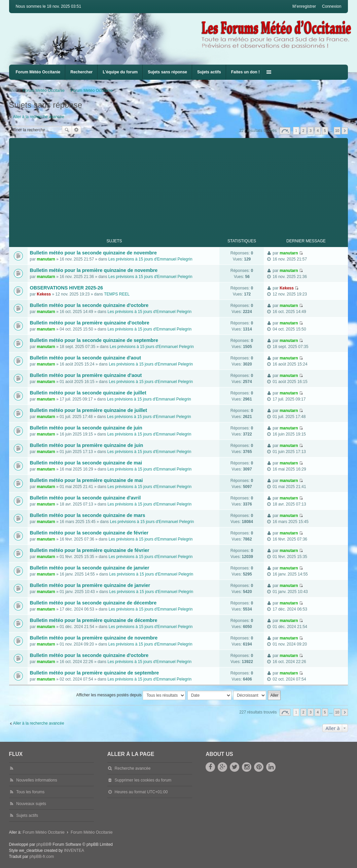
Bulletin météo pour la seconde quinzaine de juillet (88, 393)
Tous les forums (30, 792)
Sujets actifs (209, 72)
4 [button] (318, 131)
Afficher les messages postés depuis (131, 695)
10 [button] (337, 131)
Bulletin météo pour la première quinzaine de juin (87, 445)
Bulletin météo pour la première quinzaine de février (90, 550)
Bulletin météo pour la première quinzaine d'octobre (90, 323)
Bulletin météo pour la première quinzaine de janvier (90, 585)
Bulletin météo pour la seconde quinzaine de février (89, 533)
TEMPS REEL (117, 294)
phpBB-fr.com (42, 857)
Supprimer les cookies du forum (143, 780)
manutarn (46, 259)
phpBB (42, 844)
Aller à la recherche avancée (39, 117)
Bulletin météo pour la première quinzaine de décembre (94, 620)
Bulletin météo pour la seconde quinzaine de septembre (94, 340)
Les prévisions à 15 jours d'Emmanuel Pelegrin (150, 259)
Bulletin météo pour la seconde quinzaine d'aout (85, 358)
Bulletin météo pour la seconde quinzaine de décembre (93, 603)
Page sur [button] (285, 131)
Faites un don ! (245, 72)
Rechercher (81, 72)
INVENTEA (74, 850)
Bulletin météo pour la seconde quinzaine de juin (86, 428)
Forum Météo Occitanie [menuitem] (38, 72)
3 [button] (311, 131)
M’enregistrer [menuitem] (304, 6)
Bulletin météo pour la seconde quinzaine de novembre (93, 253)
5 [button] (325, 131)
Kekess (44, 294)
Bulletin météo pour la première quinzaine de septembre (95, 673)
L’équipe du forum (120, 72)
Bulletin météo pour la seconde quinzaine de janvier (90, 568)
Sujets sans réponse (167, 72)
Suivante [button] (345, 131)
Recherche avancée (77, 130)
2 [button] (304, 131)
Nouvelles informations (37, 780)
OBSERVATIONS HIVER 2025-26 (67, 288)
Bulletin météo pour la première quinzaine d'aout (86, 375)
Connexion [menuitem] (332, 6)
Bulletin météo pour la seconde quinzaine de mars (88, 515)
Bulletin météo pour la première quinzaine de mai (86, 480)
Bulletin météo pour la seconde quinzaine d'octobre (89, 305)
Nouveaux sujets (31, 804)
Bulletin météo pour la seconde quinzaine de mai (86, 463)
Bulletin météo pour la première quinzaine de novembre (94, 270)
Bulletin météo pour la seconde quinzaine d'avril (85, 498)
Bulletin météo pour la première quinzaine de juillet (89, 410)
